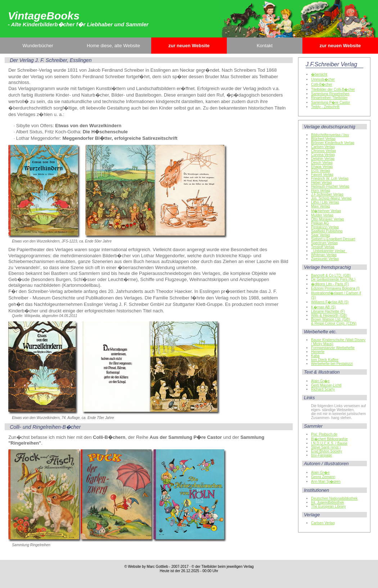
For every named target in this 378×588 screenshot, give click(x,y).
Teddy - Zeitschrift (325, 107)
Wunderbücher (38, 46)
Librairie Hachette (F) (328, 311)
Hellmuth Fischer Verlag (330, 186)
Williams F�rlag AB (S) (330, 302)
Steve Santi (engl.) (326, 447)
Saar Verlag (320, 235)
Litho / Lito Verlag (325, 202)
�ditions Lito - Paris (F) (330, 284)
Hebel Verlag (321, 182)
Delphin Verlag (323, 159)
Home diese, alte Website (113, 46)
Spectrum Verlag (324, 243)
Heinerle (318, 352)
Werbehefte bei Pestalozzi (332, 364)
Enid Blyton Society (327, 451)
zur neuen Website (189, 46)
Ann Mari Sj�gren (326, 482)
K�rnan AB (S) (323, 307)
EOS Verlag (320, 171)
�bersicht (319, 74)
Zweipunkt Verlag (325, 259)
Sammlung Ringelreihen (330, 94)
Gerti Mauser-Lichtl (326, 385)
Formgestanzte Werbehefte (333, 348)
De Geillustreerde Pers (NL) (333, 279)
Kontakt (265, 46)
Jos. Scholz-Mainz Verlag (331, 198)
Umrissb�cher (323, 79)
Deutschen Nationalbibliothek (334, 498)
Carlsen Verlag (323, 147)
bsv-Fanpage (321, 455)
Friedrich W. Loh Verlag (330, 179)
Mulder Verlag (322, 215)
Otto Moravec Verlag (327, 219)
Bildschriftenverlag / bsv (330, 135)
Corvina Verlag (323, 155)
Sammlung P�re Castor (330, 103)
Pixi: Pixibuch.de (324, 434)
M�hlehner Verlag (326, 211)
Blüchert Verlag (323, 139)
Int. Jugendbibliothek (328, 502)
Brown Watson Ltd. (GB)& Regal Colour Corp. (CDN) (334, 321)
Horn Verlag (321, 190)
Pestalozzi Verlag (325, 227)
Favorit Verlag (322, 175)
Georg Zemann (323, 477)
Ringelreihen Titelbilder (329, 98)
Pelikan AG (320, 223)
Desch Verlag (322, 163)
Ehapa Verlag (322, 167)
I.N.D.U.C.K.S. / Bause (329, 443)
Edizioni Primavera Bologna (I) (335, 288)
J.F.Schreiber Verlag (327, 194)
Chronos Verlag (323, 151)
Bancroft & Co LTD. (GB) (331, 275)
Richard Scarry (323, 389)
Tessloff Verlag (323, 247)
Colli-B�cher (322, 84)
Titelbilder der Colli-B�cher (333, 90)
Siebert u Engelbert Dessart (333, 239)
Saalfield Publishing (327, 231)
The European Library (328, 506)
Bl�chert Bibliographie (329, 439)
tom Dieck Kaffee (325, 360)
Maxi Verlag (320, 206)
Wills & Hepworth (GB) (329, 315)
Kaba (315, 356)
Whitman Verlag (324, 255)
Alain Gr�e (320, 381)
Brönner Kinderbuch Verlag (333, 143)
